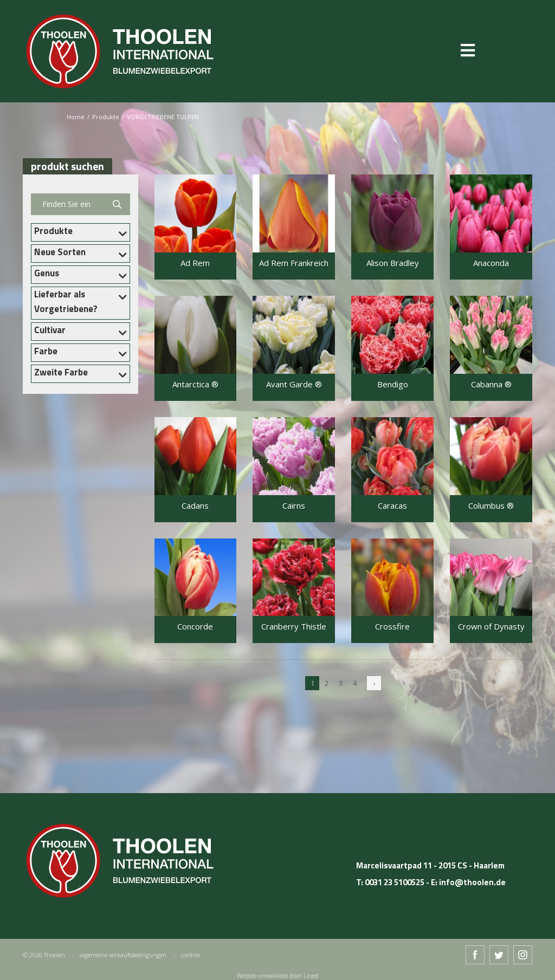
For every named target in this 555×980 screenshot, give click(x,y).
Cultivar (50, 330)
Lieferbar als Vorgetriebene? (66, 301)
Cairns (294, 506)
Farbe (46, 351)
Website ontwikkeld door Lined (277, 975)
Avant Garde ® (294, 384)
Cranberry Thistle (294, 627)
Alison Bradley (393, 263)
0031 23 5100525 (395, 882)
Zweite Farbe (61, 372)
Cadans (195, 506)
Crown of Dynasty (491, 627)
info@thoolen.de (472, 882)
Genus (47, 273)
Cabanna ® (491, 384)
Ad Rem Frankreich (294, 263)
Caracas (392, 506)
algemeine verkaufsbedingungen (123, 955)
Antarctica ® (195, 384)
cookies (191, 955)
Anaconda (491, 263)
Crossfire (392, 627)
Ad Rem (195, 263)
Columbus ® (491, 506)
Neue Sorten (60, 252)
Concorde (195, 627)
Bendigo (393, 384)
